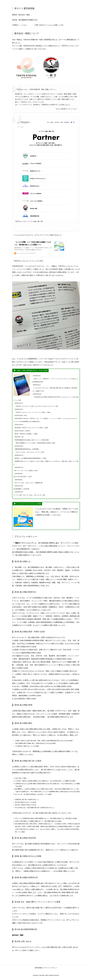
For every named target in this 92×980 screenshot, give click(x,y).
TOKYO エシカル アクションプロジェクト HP (64, 228)
